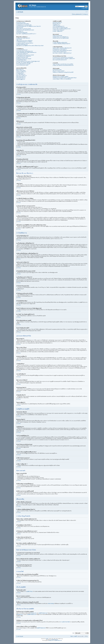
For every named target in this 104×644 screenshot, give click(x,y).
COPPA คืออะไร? (20, 31)
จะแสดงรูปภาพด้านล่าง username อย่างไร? (25, 43)
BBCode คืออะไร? (20, 69)
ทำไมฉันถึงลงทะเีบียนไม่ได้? (22, 33)
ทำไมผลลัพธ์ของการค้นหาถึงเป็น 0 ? (60, 49)
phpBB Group (29, 591)
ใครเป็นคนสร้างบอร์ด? (57, 70)
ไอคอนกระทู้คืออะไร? (21, 79)
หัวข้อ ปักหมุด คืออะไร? (21, 77)
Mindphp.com (34, 613)
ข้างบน (19, 94)
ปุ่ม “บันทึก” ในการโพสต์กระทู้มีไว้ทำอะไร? (25, 63)
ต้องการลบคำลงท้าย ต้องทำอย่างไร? (60, 60)
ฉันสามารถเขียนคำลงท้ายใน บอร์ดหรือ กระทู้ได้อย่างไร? (64, 59)
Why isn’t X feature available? (59, 71)
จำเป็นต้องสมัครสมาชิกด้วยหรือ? (23, 24)
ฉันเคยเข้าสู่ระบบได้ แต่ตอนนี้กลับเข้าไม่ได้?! (25, 30)
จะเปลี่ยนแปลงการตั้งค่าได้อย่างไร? (23, 38)
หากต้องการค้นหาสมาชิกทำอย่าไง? (60, 52)
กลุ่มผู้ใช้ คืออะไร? (56, 25)
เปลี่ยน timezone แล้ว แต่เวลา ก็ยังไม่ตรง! (24, 41)
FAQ (74, 14)
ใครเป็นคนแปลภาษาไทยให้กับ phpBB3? (61, 77)
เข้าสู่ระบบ (86, 14)
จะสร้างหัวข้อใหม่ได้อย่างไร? (22, 50)
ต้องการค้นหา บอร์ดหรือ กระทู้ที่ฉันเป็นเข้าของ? (62, 53)
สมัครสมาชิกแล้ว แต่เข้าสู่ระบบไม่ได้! (24, 29)
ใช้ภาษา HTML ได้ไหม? (21, 71)
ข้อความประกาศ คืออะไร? (22, 76)
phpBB (47, 639)
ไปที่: (73, 633)
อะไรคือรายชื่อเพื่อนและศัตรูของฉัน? (60, 42)
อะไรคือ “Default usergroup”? (59, 30)
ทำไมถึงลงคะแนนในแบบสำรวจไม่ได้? (24, 59)
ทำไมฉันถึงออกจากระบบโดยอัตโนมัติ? (24, 25)
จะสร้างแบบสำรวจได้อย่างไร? (22, 54)
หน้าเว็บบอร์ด (20, 12)
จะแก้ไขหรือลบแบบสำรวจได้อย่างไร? (24, 56)
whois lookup (51, 604)
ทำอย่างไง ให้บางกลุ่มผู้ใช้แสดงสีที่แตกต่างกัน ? (62, 29)
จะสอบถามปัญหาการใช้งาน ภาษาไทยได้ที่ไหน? (62, 79)
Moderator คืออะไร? (57, 24)
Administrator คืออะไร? (57, 23)
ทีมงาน (72, 636)
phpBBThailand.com (43, 613)
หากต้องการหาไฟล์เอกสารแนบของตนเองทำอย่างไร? (63, 65)
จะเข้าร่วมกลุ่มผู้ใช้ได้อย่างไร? (59, 26)
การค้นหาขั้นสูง (85, 8)
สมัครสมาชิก (79, 14)
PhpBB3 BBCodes (55, 640)
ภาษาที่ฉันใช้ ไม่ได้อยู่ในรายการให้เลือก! (24, 42)
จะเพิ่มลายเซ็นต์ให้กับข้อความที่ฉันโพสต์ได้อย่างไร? (26, 52)
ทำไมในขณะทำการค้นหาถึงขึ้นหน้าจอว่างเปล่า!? (62, 51)
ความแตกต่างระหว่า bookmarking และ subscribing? (63, 57)
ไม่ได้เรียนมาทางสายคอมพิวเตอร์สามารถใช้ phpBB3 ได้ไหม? (65, 78)
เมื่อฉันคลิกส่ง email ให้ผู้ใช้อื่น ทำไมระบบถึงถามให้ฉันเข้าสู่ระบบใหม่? (30, 46)
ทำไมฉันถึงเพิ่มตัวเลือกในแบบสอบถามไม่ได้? (25, 55)
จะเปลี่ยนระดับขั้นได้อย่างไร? (22, 44)
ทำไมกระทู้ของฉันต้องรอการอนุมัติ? (23, 64)
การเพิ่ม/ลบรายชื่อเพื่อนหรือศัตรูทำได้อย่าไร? (61, 44)
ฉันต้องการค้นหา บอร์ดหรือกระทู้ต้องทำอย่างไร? (62, 48)
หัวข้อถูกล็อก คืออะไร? (21, 78)
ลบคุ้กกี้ (76, 636)
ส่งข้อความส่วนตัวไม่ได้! (57, 36)
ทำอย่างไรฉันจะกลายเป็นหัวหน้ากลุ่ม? (60, 28)
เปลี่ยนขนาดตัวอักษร (86, 12)
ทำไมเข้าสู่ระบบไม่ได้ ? (21, 23)
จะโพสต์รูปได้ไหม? (20, 73)
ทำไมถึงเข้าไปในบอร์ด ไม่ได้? (22, 58)
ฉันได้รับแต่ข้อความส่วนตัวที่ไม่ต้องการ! (61, 37)
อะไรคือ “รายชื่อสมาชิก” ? (58, 31)
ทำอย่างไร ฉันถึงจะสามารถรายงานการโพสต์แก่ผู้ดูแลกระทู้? (28, 61)
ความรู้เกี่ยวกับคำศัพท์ (65, 622)
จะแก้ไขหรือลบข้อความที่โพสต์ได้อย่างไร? (25, 51)
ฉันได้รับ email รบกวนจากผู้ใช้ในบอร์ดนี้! (61, 38)
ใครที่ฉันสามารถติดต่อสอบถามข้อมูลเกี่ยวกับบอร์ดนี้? (63, 72)
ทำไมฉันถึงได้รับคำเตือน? (21, 60)
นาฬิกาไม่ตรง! (19, 39)
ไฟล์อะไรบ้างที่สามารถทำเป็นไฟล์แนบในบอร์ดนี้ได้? (63, 64)
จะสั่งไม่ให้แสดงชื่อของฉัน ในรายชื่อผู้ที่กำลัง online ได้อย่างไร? (29, 26)
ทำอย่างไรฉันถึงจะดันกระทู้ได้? (22, 65)
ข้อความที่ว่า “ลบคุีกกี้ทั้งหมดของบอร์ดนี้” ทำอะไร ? (26, 34)
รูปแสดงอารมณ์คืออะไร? (21, 72)
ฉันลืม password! (20, 28)
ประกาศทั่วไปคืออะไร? (21, 74)
